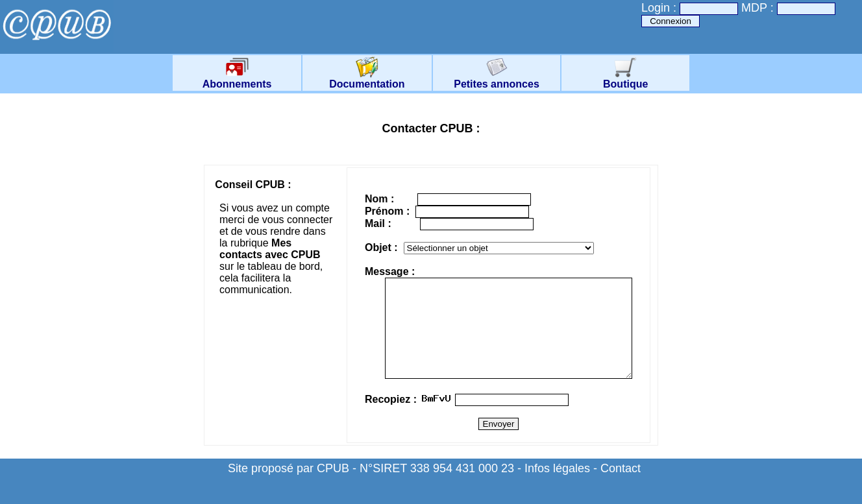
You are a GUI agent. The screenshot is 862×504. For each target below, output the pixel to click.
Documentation (367, 79)
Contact (621, 488)
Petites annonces (497, 79)
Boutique (625, 79)
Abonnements (237, 79)
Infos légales (557, 488)
